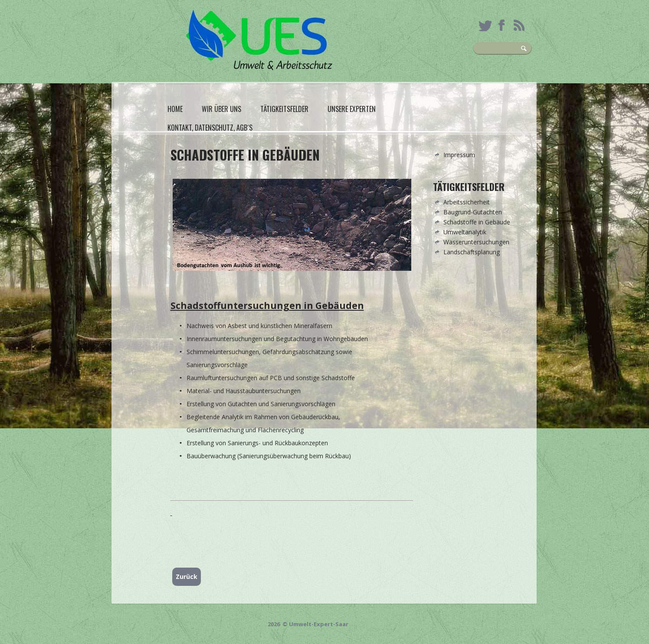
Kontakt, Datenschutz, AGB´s (210, 128)
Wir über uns (221, 109)
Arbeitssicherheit (467, 202)
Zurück (187, 577)
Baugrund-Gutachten (473, 212)
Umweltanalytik (465, 232)
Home (175, 109)
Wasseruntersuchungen (476, 242)
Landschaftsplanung (472, 252)
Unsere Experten (352, 109)
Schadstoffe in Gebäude (477, 222)
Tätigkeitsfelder (284, 109)
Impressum (459, 155)
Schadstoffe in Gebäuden (245, 155)
